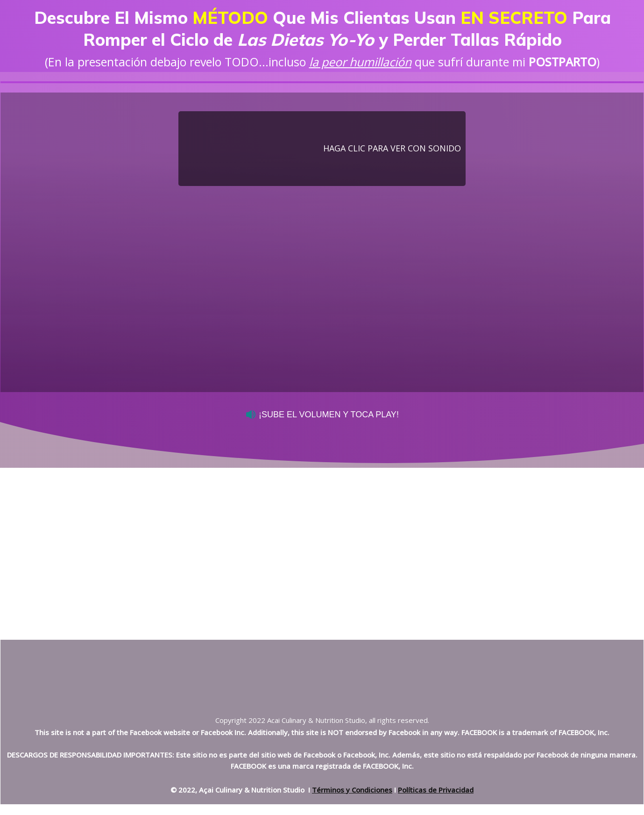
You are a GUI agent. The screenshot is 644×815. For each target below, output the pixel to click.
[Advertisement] (322, 540)
